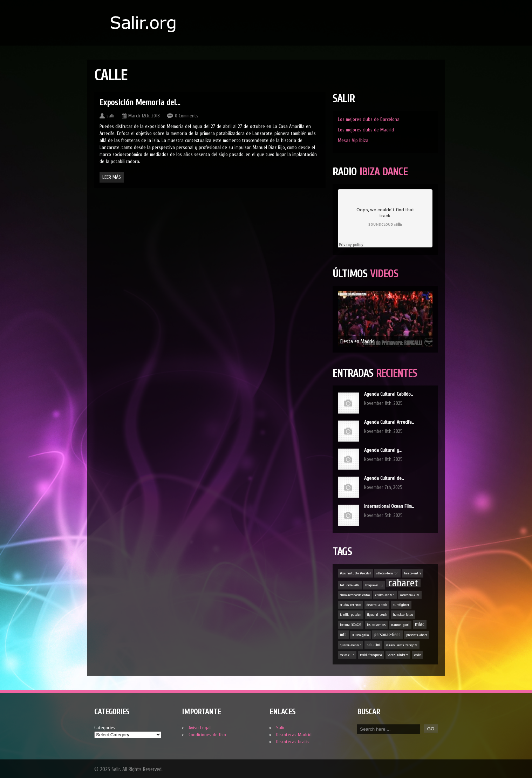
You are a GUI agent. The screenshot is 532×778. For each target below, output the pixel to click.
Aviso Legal (200, 728)
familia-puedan (351, 615)
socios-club (347, 655)
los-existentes (376, 625)
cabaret (403, 583)
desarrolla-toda (377, 605)
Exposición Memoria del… (140, 103)
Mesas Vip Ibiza (353, 140)
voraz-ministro (398, 655)
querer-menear (350, 645)
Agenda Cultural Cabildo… (389, 394)
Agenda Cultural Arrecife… (389, 422)
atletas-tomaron (387, 573)
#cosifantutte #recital (355, 573)
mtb (343, 635)
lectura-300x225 (351, 625)
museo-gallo (360, 635)
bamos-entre (413, 573)
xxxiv (417, 655)
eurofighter (401, 605)
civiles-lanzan (385, 595)
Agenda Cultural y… (383, 450)
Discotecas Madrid (294, 735)
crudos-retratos (350, 605)
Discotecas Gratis (293, 742)
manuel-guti (400, 625)
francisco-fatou (403, 615)
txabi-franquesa (371, 655)
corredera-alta (410, 595)
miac (420, 624)
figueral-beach (377, 615)
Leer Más (112, 177)
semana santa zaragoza (402, 645)
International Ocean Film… (389, 506)
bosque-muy (374, 585)
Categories (105, 728)
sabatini (373, 645)
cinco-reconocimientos (355, 595)
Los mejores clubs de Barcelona (369, 119)
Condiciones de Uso (207, 735)
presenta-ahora (417, 635)
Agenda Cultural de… (384, 478)
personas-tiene (387, 635)
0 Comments (187, 116)
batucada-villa (350, 585)
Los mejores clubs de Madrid (366, 130)
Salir (281, 728)
